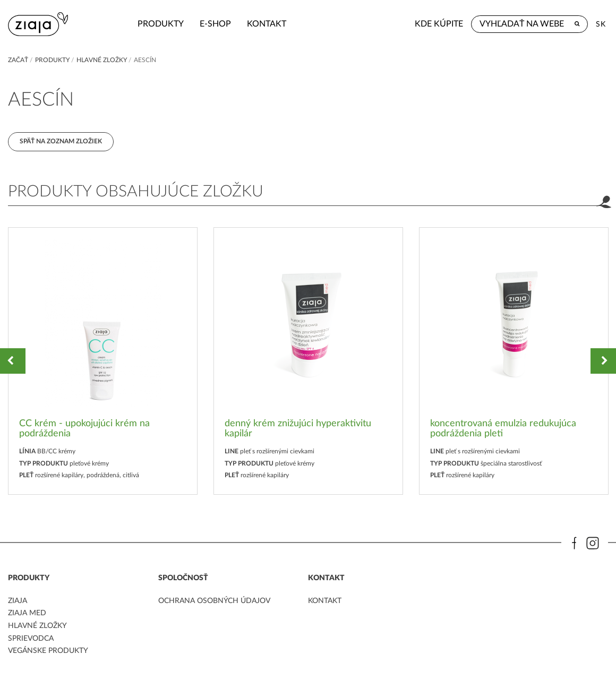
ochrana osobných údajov (214, 602)
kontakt (233, 24)
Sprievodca (31, 639)
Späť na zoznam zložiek (61, 142)
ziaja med (27, 615)
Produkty (127, 24)
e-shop (182, 24)
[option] (103, 362)
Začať (18, 60)
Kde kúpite (439, 24)
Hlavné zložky (102, 60)
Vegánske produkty (48, 651)
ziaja (18, 602)
